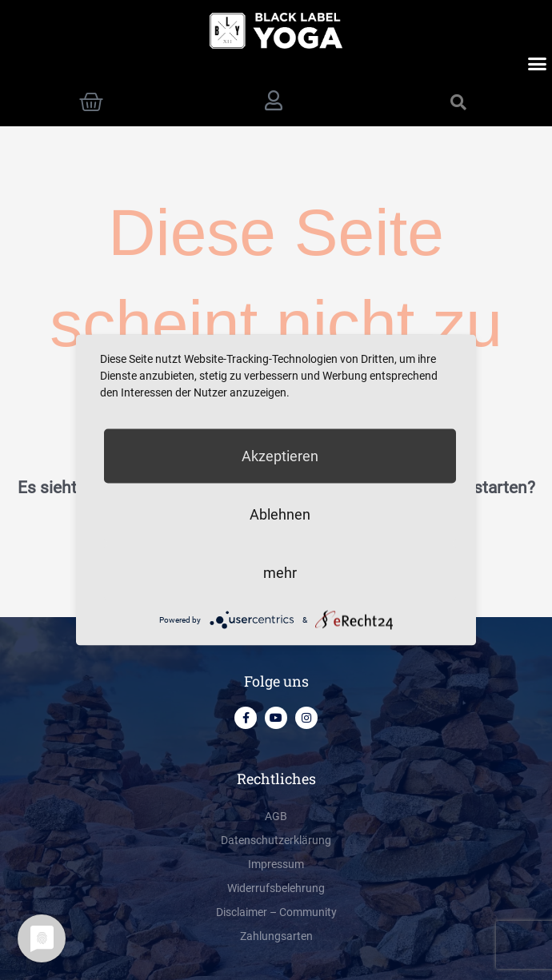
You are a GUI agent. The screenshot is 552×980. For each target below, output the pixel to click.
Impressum (276, 864)
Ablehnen (280, 514)
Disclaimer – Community (276, 912)
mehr (280, 573)
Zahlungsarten (276, 936)
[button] (538, 64)
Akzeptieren (280, 456)
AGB (276, 816)
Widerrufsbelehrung (276, 888)
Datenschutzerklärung (276, 840)
